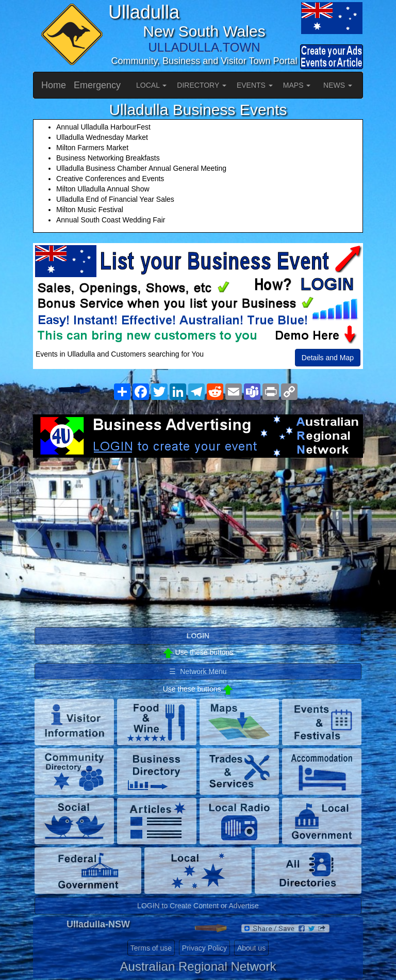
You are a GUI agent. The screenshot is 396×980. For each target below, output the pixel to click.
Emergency (97, 85)
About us (251, 948)
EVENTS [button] (255, 85)
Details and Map (328, 358)
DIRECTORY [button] (202, 85)
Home (54, 85)
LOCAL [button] (151, 85)
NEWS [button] (338, 85)
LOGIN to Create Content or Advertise (198, 906)
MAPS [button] (297, 85)
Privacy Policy (204, 948)
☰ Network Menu (198, 671)
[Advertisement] (198, 540)
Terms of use (151, 948)
